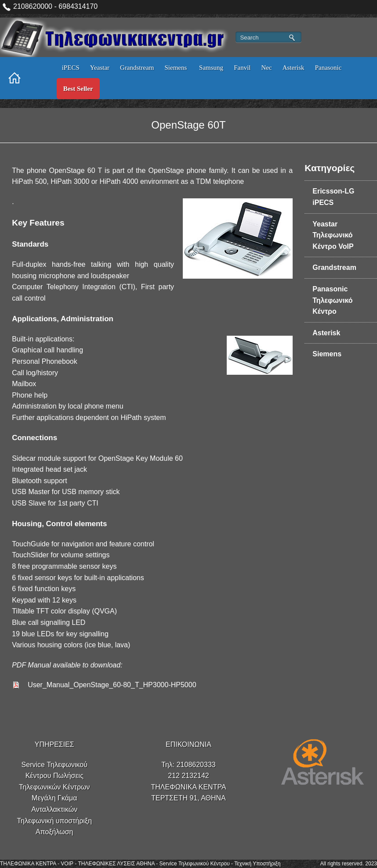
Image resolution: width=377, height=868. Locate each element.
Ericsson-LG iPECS (333, 197)
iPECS (71, 68)
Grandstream (137, 68)
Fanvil (242, 68)
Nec (266, 68)
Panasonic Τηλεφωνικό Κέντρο (332, 300)
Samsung (211, 68)
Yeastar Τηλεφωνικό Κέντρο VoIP (333, 235)
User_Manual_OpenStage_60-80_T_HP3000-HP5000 (112, 685)
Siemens (177, 68)
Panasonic (328, 68)
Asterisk (294, 68)
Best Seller (78, 89)
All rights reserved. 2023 (349, 864)
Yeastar (100, 68)
